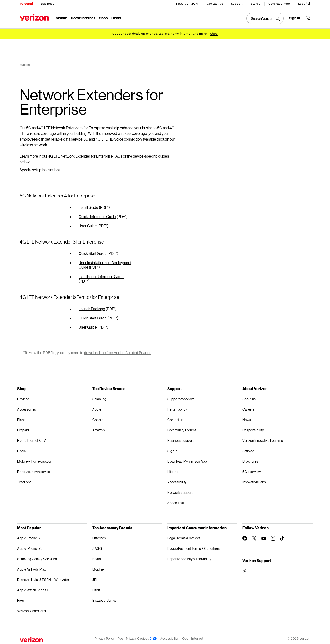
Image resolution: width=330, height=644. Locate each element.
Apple (97, 408)
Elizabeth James (105, 599)
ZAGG (97, 547)
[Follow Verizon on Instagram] (273, 537)
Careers (249, 408)
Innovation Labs (254, 480)
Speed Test (176, 501)
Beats (97, 557)
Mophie (98, 568)
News (247, 418)
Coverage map (279, 4)
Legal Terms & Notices (184, 536)
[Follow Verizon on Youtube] (264, 537)
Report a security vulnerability (189, 557)
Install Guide (88, 206)
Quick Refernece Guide (97, 215)
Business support (180, 439)
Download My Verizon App (187, 460)
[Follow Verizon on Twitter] (254, 537)
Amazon (98, 428)
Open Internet (193, 637)
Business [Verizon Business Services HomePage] (48, 4)
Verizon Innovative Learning (263, 439)
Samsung (99, 397)
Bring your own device (34, 470)
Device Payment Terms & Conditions (194, 547)
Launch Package (92, 307)
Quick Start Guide (93, 252)
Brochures (250, 460)
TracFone (24, 480)
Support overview (180, 397)
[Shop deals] (214, 34)
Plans (21, 418)
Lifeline (173, 470)
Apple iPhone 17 (29, 536)
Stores (256, 4)
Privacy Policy (105, 637)
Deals (22, 449)
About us (249, 397)
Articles (248, 449)
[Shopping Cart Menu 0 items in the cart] (308, 18)
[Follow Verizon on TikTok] (283, 537)
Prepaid (23, 428)
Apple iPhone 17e (30, 547)
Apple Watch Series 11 (33, 588)
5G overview (252, 470)
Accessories (27, 408)
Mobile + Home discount (35, 460)
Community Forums (182, 428)
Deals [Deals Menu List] (116, 18)
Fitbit (96, 588)
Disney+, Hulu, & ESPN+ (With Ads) (43, 578)
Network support (180, 491)
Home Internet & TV (32, 439)
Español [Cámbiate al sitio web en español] (304, 4)
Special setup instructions (40, 168)
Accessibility (177, 480)
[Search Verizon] (265, 18)
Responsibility (253, 428)
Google (98, 418)
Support (237, 4)
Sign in (172, 449)
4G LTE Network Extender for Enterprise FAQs (85, 154)
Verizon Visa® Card (32, 609)
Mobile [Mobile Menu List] (61, 18)
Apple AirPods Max (32, 568)
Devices (23, 397)
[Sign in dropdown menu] (294, 18)
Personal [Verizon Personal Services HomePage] (26, 4)
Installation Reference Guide (101, 275)
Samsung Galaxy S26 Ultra (37, 557)
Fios (21, 599)
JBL (95, 578)
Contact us (215, 4)
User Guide (88, 224)
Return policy (177, 408)
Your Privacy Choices (137, 637)
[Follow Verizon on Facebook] (245, 537)
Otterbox (99, 536)
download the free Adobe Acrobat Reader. (118, 351)
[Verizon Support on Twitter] (245, 569)
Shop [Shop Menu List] (103, 18)
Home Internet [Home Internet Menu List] (83, 18)
